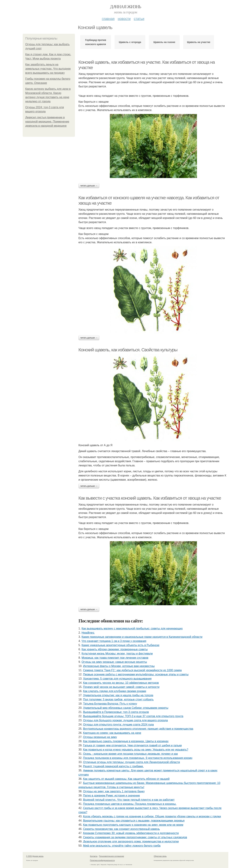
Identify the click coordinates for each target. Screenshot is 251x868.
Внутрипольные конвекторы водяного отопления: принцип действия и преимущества (138, 729)
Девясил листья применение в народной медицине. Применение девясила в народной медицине (47, 122)
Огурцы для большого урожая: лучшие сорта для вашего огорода (125, 720)
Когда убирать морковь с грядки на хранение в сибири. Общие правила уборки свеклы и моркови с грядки (152, 816)
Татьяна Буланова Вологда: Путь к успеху (110, 704)
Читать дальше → (89, 186)
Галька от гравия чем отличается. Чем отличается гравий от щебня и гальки (132, 745)
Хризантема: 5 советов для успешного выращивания (117, 679)
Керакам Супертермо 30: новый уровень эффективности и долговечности (131, 833)
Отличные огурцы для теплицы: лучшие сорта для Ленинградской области (132, 762)
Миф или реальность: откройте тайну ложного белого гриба (122, 846)
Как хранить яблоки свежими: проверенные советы (115, 649)
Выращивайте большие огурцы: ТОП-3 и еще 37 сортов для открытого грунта (133, 716)
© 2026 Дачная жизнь (35, 856)
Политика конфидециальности (102, 860)
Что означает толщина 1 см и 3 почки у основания (114, 641)
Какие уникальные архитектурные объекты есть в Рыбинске (121, 645)
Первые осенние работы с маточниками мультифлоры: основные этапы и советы (136, 674)
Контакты (94, 856)
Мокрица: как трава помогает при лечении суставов (115, 658)
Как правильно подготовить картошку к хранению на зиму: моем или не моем (133, 825)
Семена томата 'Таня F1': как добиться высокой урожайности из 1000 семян (132, 670)
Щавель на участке (199, 42)
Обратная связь (160, 856)
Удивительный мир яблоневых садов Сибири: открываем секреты (126, 708)
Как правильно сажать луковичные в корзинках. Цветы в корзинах (126, 741)
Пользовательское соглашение (112, 856)
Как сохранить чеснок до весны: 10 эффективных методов (121, 683)
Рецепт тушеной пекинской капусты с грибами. (113, 766)
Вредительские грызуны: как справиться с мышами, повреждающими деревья (134, 821)
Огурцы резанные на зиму (100, 737)
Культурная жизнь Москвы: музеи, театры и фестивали (117, 654)
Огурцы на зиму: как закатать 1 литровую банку (114, 791)
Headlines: (88, 633)
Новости (124, 19)
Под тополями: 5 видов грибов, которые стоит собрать (118, 699)
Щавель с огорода (130, 42)
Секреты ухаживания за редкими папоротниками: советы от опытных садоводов (135, 837)
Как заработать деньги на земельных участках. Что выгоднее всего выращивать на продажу (48, 69)
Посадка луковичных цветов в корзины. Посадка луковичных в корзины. (130, 804)
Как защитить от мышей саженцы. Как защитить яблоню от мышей (126, 779)
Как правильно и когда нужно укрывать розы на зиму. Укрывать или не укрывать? (136, 750)
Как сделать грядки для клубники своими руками (115, 691)
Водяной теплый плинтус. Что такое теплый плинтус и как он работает (129, 800)
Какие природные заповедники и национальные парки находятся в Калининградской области (142, 637)
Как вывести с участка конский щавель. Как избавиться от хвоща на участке (150, 498)
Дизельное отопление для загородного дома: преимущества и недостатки (131, 841)
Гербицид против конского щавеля (96, 42)
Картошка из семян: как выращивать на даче (112, 733)
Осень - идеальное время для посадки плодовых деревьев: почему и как (130, 754)
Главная (108, 19)
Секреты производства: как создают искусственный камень (121, 829)
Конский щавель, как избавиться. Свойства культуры (128, 350)
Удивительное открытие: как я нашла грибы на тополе (118, 695)
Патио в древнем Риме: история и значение (112, 796)
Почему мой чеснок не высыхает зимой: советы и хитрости (121, 687)
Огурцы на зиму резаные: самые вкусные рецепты (114, 662)
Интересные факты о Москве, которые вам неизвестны (119, 666)
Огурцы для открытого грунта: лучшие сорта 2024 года (119, 725)
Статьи (139, 19)
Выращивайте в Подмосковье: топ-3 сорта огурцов (116, 712)
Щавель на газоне (164, 42)
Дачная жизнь (125, 7)
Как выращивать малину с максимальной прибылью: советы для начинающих (132, 628)
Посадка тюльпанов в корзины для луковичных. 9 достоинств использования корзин (138, 758)
